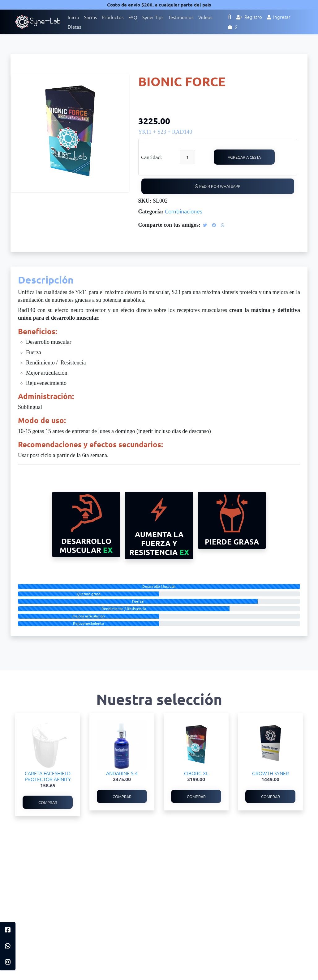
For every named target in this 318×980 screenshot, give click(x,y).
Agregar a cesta (244, 157)
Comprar (48, 802)
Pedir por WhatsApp (218, 186)
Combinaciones (184, 211)
